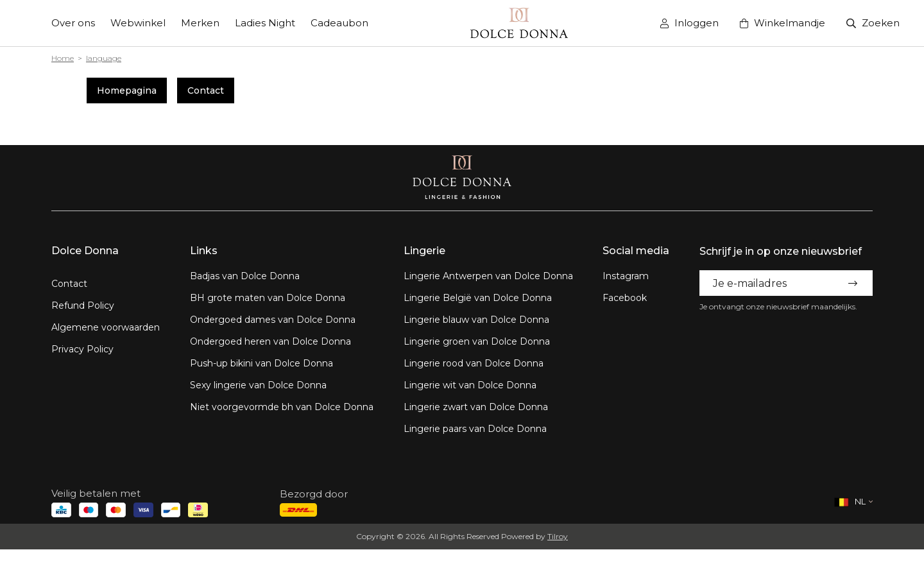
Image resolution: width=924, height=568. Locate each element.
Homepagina (127, 90)
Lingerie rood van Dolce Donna (474, 363)
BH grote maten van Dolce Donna (268, 298)
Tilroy (558, 536)
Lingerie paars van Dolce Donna (475, 429)
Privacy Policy (82, 349)
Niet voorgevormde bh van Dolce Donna (282, 407)
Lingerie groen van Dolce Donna (477, 341)
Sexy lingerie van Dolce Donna (258, 385)
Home (63, 58)
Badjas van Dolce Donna (245, 276)
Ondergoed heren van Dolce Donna (270, 341)
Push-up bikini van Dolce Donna (261, 363)
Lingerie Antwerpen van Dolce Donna (488, 276)
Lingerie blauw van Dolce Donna (476, 320)
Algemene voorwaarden (106, 327)
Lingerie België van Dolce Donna (478, 298)
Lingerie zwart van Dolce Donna (476, 407)
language (104, 58)
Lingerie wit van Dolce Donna (470, 385)
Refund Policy (83, 306)
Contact (206, 90)
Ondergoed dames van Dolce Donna (273, 320)
